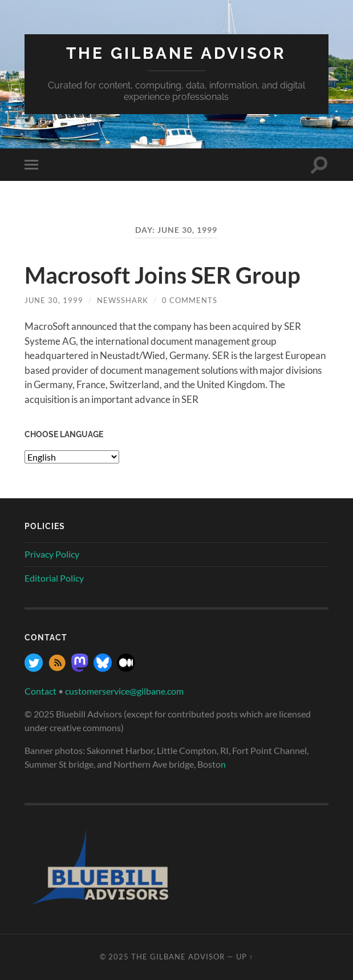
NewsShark (123, 300)
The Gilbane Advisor (176, 53)
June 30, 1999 (54, 300)
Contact (40, 691)
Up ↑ (245, 957)
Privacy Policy (52, 554)
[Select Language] (72, 457)
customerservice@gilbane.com (124, 691)
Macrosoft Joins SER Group (163, 275)
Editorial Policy (54, 578)
